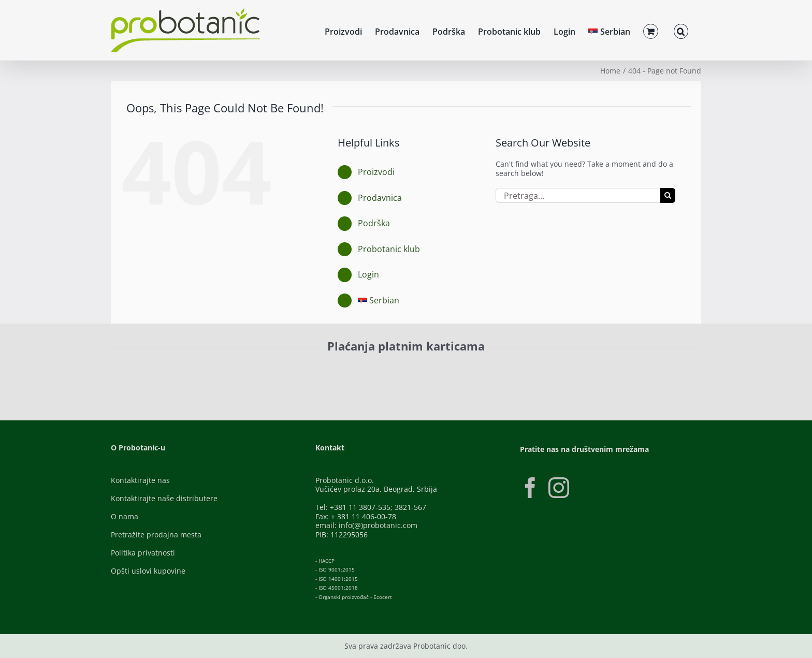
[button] (681, 30)
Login (368, 274)
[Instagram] (559, 488)
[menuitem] (609, 30)
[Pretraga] (668, 195)
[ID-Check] (183, 373)
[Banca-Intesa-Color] (360, 370)
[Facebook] (530, 488)
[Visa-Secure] (249, 370)
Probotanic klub (389, 249)
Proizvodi (376, 172)
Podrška (374, 223)
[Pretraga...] (578, 195)
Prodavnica (380, 198)
